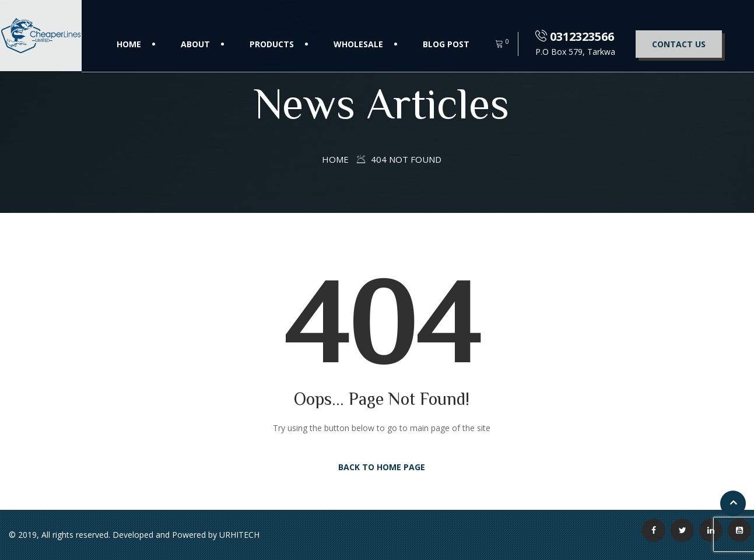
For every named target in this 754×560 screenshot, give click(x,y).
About (195, 44)
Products (272, 44)
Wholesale (358, 44)
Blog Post (446, 44)
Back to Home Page (382, 467)
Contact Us (679, 44)
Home (129, 44)
